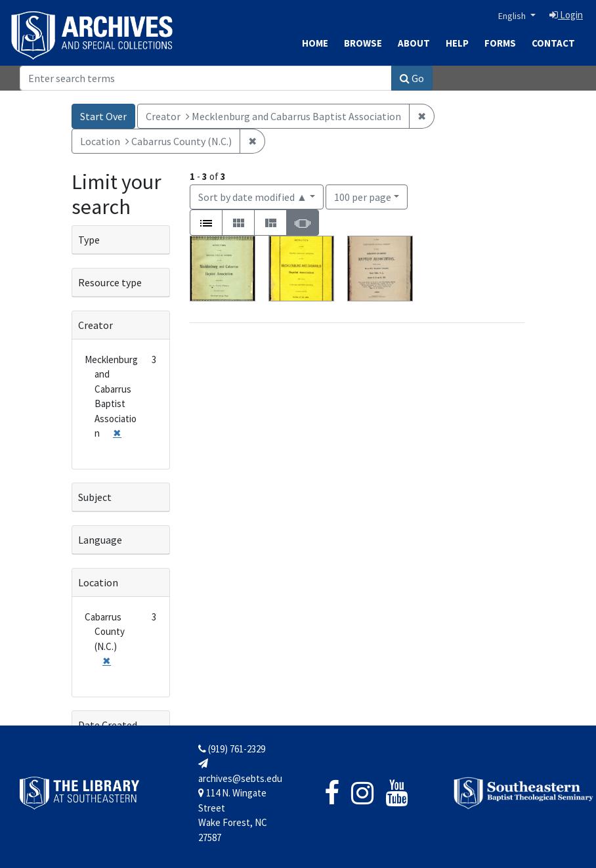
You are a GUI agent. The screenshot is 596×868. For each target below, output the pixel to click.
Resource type (110, 282)
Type (89, 240)
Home (315, 43)
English (513, 16)
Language (100, 540)
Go (412, 78)
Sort (253, 197)
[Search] (206, 78)
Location (98, 582)
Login (566, 15)
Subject (95, 497)
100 (363, 196)
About (414, 43)
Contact (553, 43)
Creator (96, 325)
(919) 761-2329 (232, 749)
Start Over (103, 116)
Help (457, 43)
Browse (363, 43)
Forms (500, 43)
